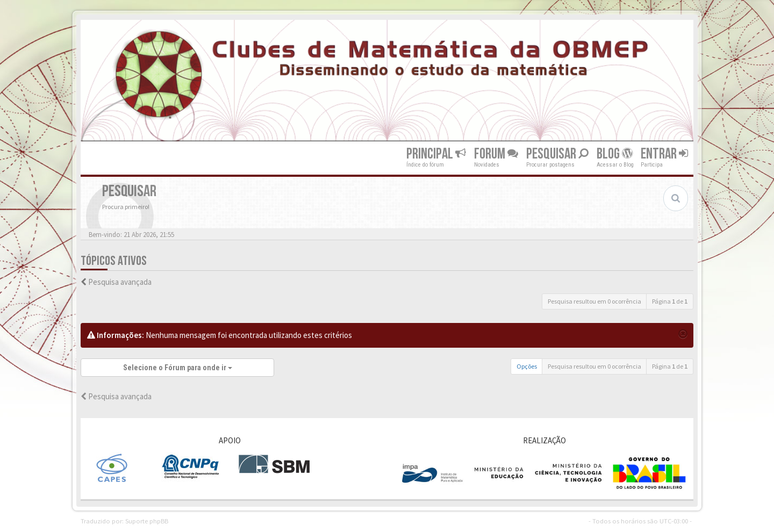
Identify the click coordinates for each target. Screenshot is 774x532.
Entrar (664, 154)
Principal (436, 154)
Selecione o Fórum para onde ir (178, 368)
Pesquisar (557, 154)
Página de (670, 301)
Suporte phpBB (147, 521)
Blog (615, 154)
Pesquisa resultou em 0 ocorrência (594, 301)
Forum (496, 154)
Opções (527, 366)
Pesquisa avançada (120, 282)
